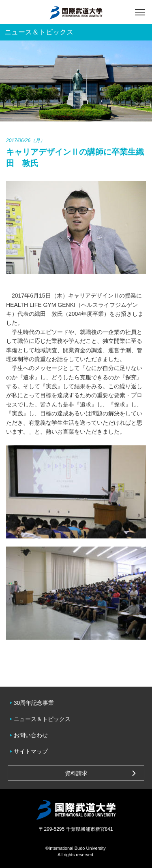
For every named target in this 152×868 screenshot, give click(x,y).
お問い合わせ (31, 735)
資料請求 (76, 773)
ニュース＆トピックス (42, 719)
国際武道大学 (76, 12)
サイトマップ (31, 751)
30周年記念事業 (34, 703)
